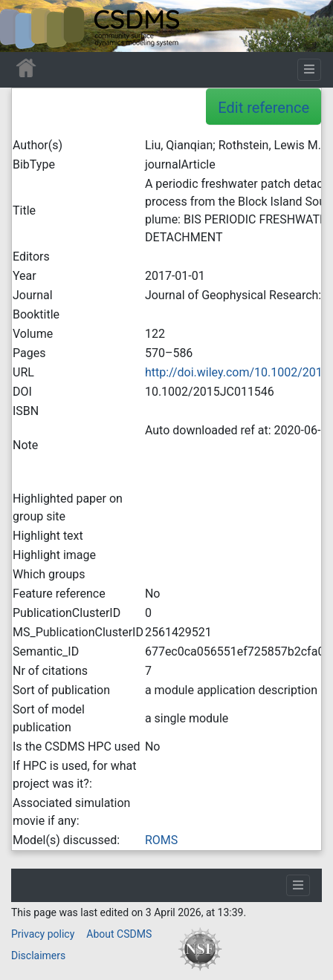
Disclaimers (38, 955)
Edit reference (264, 108)
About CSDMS (119, 934)
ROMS (161, 840)
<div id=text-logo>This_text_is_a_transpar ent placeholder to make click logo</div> (24, 26)
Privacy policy (43, 934)
